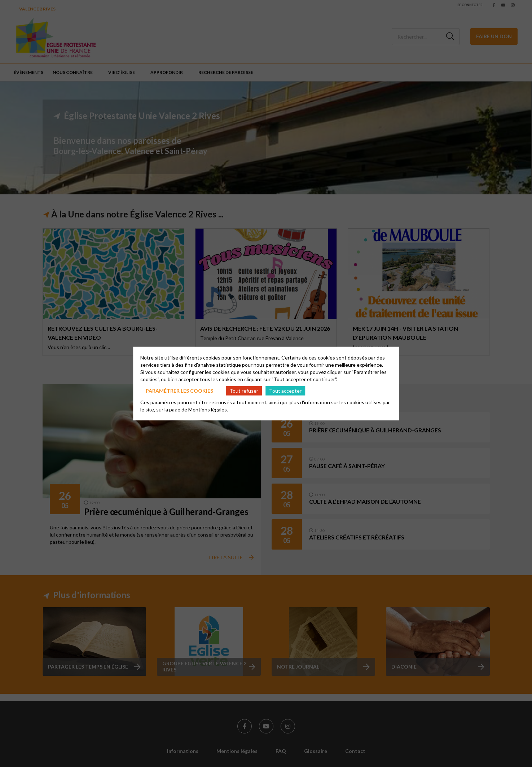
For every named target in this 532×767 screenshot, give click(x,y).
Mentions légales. (208, 409)
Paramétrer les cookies (179, 390)
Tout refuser (244, 390)
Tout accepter (285, 390)
